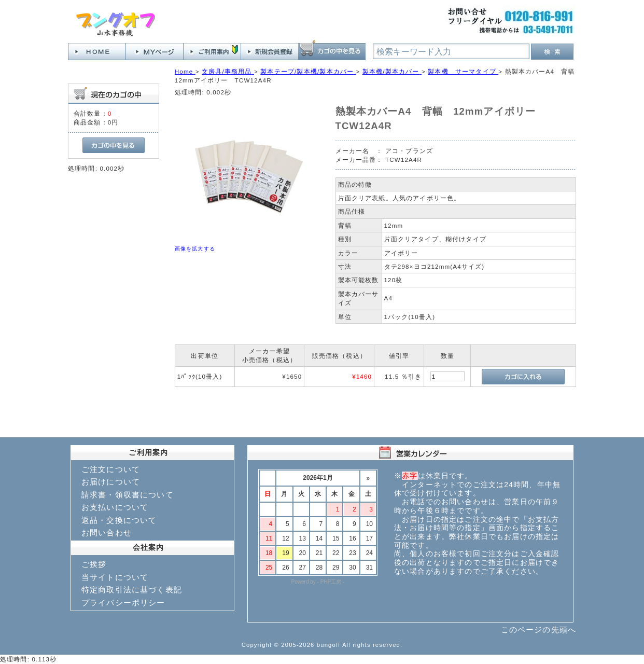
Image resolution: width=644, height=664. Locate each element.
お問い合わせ (107, 532)
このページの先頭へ (538, 630)
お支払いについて (115, 507)
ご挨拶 (94, 564)
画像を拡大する (195, 249)
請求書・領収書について (128, 495)
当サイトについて (115, 577)
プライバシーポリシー (123, 603)
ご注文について (111, 469)
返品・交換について (119, 520)
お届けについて (111, 482)
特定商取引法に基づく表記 (132, 590)
